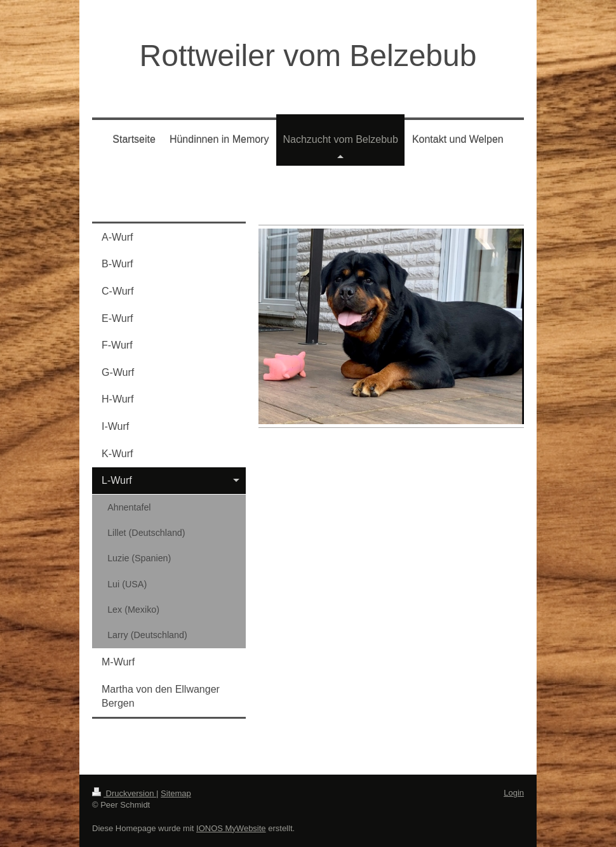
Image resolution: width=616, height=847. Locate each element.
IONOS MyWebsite (231, 828)
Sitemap (176, 793)
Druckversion (124, 793)
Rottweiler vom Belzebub (308, 56)
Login (514, 793)
